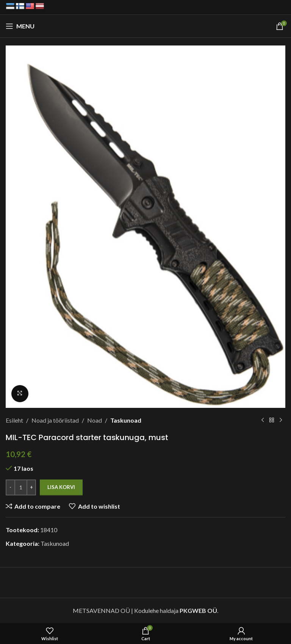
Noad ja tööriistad (55, 420)
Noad (95, 420)
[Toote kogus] (21, 487)
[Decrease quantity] (10, 487)
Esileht (14, 420)
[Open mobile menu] (20, 26)
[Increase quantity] (31, 487)
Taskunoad (126, 420)
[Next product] (281, 420)
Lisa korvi (61, 487)
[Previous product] (263, 420)
